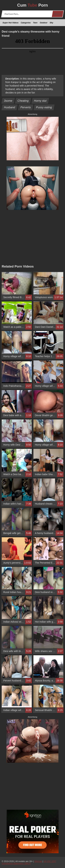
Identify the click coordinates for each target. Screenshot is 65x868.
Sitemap (38, 861)
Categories (26, 23)
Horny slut (40, 101)
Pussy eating (44, 107)
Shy (51, 23)
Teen (35, 23)
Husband (10, 107)
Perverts (26, 107)
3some (8, 101)
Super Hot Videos (11, 23)
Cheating (23, 101)
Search (58, 14)
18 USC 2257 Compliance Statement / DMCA (29, 862)
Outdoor (44, 23)
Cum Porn (32, 5)
